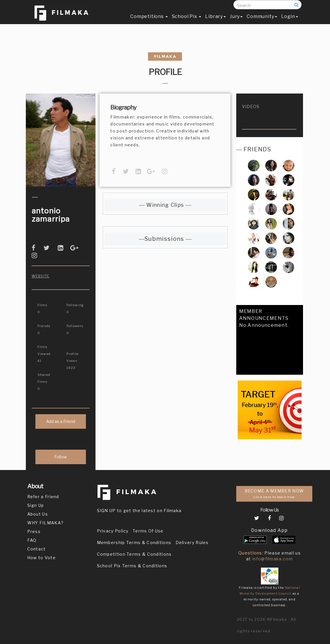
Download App (269, 530)
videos (251, 106)
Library (216, 22)
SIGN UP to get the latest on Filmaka (139, 511)
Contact (37, 549)
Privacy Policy (113, 531)
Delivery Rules (192, 542)
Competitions (149, 22)
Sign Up (36, 505)
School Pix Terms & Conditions (132, 566)
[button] (241, 372)
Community (262, 22)
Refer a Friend (43, 497)
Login (290, 22)
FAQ (32, 540)
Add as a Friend (61, 421)
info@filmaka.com (273, 559)
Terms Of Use (148, 531)
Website (41, 276)
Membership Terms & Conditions (134, 542)
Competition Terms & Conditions (134, 554)
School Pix (187, 22)
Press (34, 531)
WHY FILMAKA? (46, 523)
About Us (38, 514)
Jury (236, 22)
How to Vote (42, 558)
